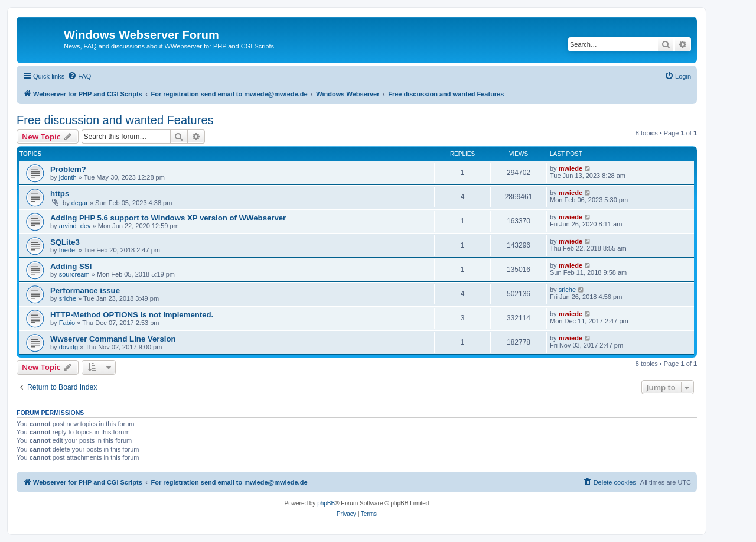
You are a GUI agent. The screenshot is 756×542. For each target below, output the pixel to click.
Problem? (68, 169)
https (60, 194)
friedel (68, 250)
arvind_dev (75, 226)
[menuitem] (79, 76)
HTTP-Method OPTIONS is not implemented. (132, 315)
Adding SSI (71, 266)
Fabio (67, 323)
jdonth (68, 177)
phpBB (326, 503)
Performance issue (85, 291)
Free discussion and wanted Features (115, 120)
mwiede (571, 168)
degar (80, 203)
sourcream (74, 274)
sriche (68, 298)
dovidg (69, 347)
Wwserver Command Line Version (113, 339)
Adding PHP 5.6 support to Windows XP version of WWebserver (168, 218)
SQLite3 (65, 242)
